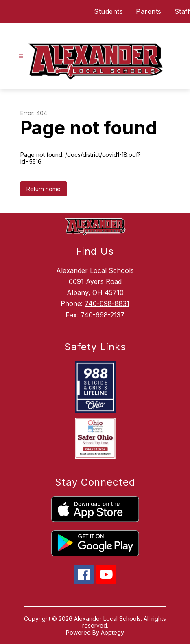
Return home (44, 189)
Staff (182, 11)
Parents (149, 11)
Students (108, 11)
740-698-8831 (107, 303)
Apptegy (112, 632)
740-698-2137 (103, 315)
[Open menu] (21, 56)
